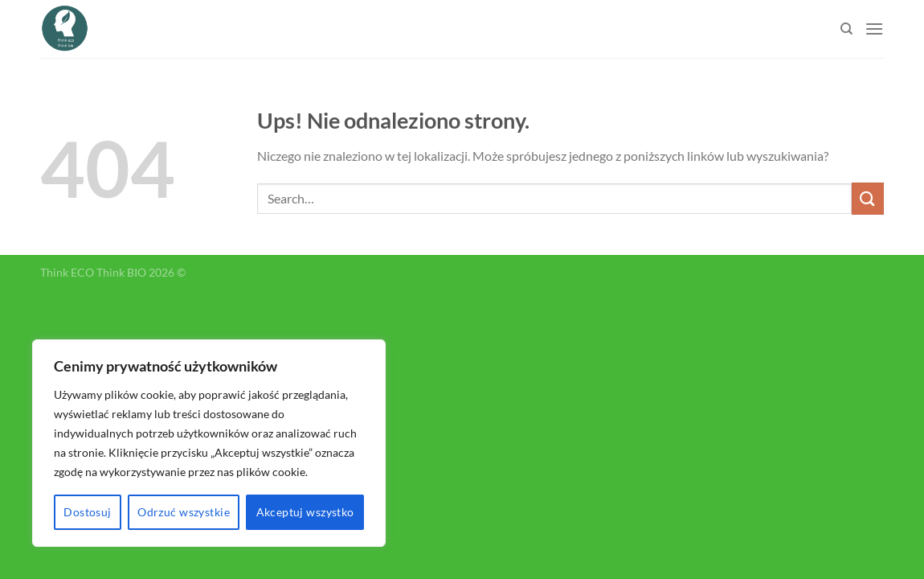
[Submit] (868, 198)
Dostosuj (87, 512)
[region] (209, 443)
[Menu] (874, 29)
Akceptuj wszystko (305, 512)
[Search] (846, 29)
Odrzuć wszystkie (184, 512)
